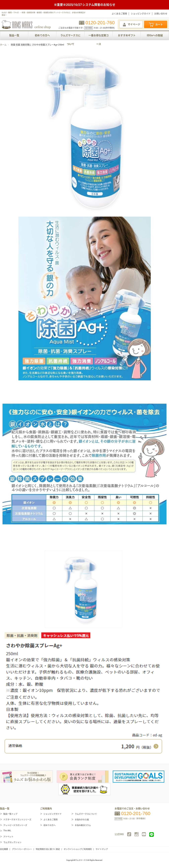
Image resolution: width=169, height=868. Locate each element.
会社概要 (4, 849)
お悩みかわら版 (82, 820)
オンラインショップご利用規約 (78, 849)
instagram (137, 834)
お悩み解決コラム (83, 825)
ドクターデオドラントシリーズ (17, 820)
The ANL (7, 831)
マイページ (131, 25)
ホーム (3, 45)
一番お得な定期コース (99, 37)
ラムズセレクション (12, 842)
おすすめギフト (127, 35)
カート (156, 25)
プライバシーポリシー (22, 849)
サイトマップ (102, 849)
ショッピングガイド (141, 14)
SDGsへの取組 (155, 35)
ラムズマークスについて (70, 37)
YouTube (144, 834)
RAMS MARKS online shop (26, 24)
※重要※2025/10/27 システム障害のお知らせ (85, 5)
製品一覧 (14, 35)
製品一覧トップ (10, 814)
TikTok (129, 834)
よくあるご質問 (119, 14)
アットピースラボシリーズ (15, 825)
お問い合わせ (161, 14)
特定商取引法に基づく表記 (48, 849)
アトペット (8, 837)
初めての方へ (42, 35)
